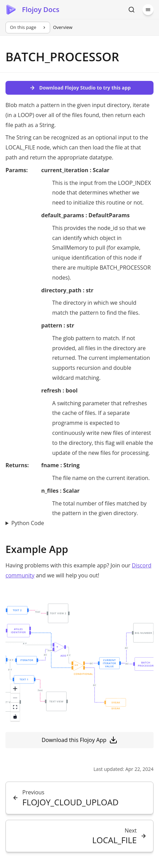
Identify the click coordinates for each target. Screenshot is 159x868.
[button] (24, 679)
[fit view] (15, 707)
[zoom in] (15, 689)
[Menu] (148, 10)
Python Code (28, 523)
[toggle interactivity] (15, 717)
